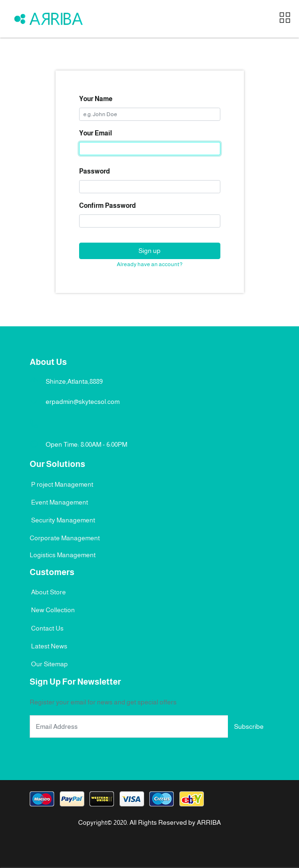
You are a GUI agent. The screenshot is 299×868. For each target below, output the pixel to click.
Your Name (96, 99)
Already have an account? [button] (150, 264)
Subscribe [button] (249, 726)
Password (94, 171)
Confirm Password (107, 205)
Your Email (96, 133)
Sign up (149, 251)
